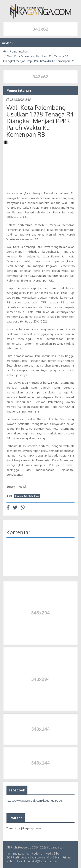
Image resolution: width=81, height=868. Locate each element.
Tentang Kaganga (18, 853)
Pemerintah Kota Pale (27, 496)
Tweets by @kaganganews (24, 828)
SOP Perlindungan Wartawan (26, 857)
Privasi (67, 857)
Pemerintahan (19, 51)
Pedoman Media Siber (46, 853)
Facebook (17, 790)
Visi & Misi (54, 857)
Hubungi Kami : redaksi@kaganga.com (32, 861)
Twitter (16, 818)
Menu (9, 44)
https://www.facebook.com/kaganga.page (34, 801)
